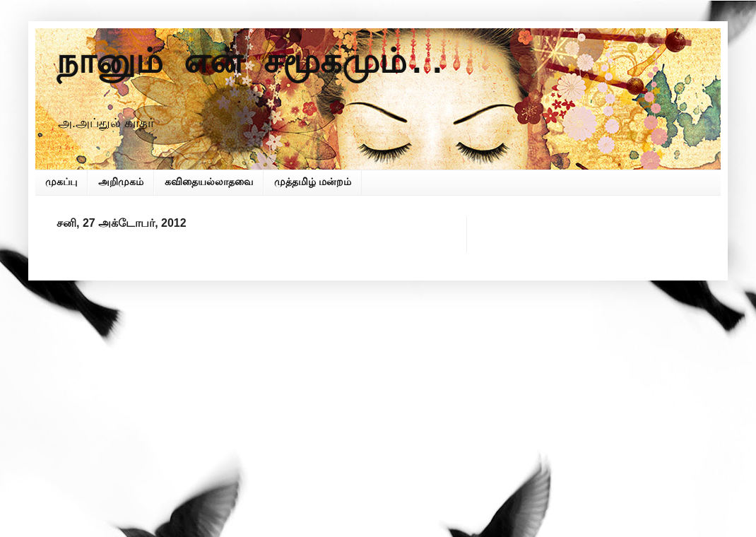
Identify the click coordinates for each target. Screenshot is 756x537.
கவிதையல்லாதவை (209, 182)
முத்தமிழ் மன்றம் (313, 182)
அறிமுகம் (121, 182)
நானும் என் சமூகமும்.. (252, 64)
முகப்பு (61, 182)
